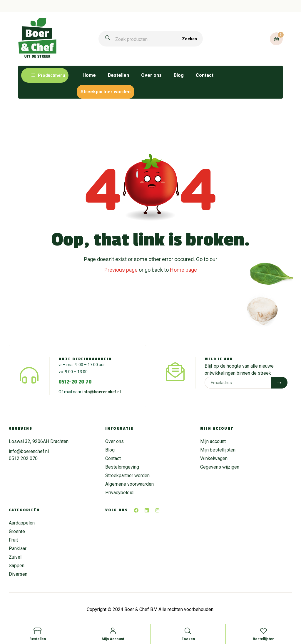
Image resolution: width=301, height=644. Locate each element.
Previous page (121, 270)
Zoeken (189, 39)
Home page (183, 270)
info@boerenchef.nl (102, 392)
